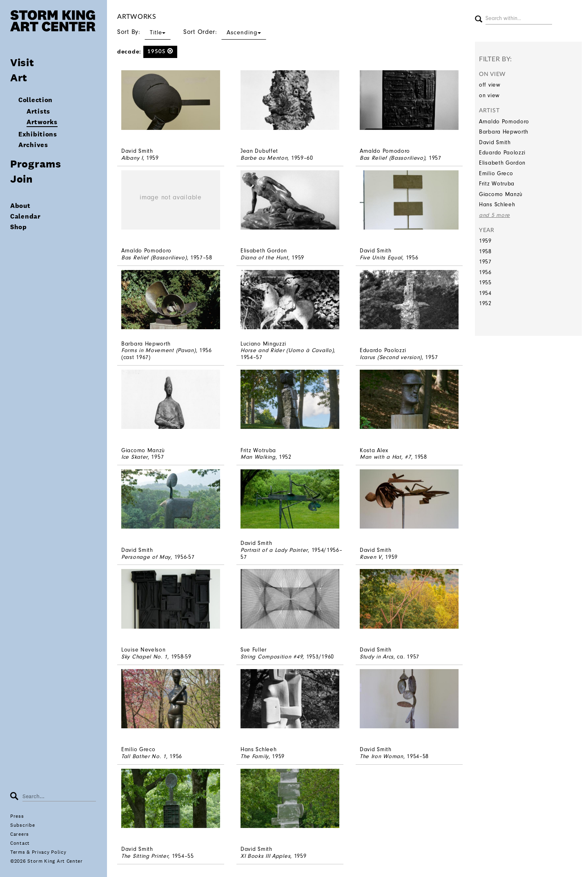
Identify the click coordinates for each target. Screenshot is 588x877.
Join (21, 179)
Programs (36, 164)
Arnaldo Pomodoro (504, 122)
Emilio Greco (496, 173)
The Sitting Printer (145, 856)
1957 (485, 262)
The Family (255, 756)
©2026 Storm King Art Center (47, 861)
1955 (485, 282)
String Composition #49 (272, 657)
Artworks (42, 122)
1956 (485, 272)
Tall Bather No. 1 (144, 756)
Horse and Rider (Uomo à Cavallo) (287, 350)
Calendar (26, 216)
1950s (160, 51)
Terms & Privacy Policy (38, 852)
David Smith (495, 142)
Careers (20, 834)
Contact (20, 843)
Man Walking (258, 457)
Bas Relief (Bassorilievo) (393, 158)
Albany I (132, 158)
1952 (485, 303)
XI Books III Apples (265, 856)
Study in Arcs (377, 657)
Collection (36, 100)
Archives (33, 145)
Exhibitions (38, 134)
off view (490, 85)
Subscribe (22, 825)
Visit (22, 62)
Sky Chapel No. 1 (144, 657)
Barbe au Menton (264, 158)
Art (19, 77)
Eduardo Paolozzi (502, 153)
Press (17, 816)
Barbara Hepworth (504, 132)
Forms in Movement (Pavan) (159, 350)
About (20, 206)
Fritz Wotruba (497, 184)
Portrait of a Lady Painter (274, 550)
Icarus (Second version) (391, 357)
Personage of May (146, 557)
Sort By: (144, 32)
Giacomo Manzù (501, 194)
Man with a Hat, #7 (385, 457)
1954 (485, 293)
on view (489, 95)
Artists (38, 111)
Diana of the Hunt (264, 258)
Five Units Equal (381, 258)
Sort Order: (225, 32)
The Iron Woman (382, 756)
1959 (485, 241)
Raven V (371, 557)
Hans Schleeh (497, 204)
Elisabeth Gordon (502, 163)
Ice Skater (135, 457)
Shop (19, 227)
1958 (485, 251)
